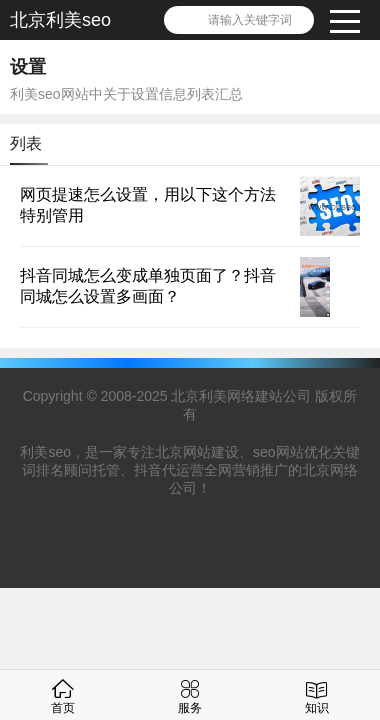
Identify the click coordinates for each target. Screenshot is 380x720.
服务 (190, 694)
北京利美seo (60, 20)
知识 (317, 694)
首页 (63, 694)
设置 (28, 67)
